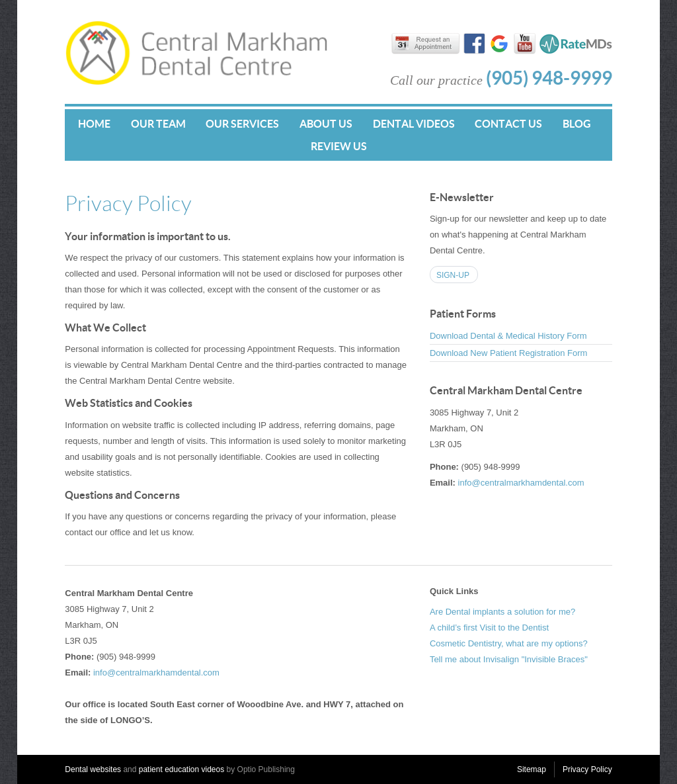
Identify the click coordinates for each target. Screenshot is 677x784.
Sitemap (532, 769)
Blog (577, 123)
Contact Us (508, 123)
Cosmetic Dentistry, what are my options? (509, 643)
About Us (326, 123)
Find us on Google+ (499, 45)
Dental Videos (414, 123)
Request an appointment (431, 46)
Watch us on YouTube (525, 45)
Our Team (158, 123)
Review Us (339, 146)
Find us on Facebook (474, 45)
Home (94, 123)
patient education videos (181, 769)
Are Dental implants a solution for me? (502, 612)
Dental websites (93, 769)
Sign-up (453, 275)
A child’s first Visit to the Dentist (489, 628)
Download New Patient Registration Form (508, 353)
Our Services (242, 123)
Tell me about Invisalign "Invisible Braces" (509, 659)
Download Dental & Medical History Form (508, 336)
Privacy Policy (587, 769)
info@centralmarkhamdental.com (521, 483)
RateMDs (576, 44)
